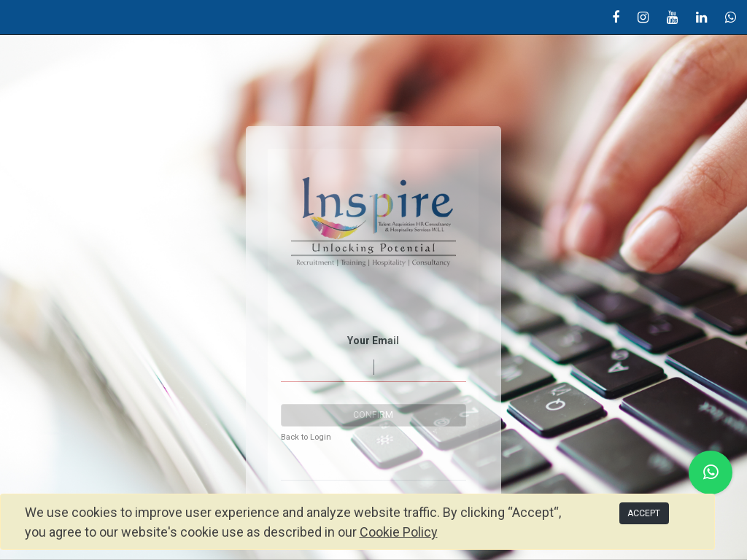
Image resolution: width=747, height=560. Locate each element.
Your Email (373, 341)
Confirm (373, 415)
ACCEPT (644, 513)
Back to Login (306, 437)
